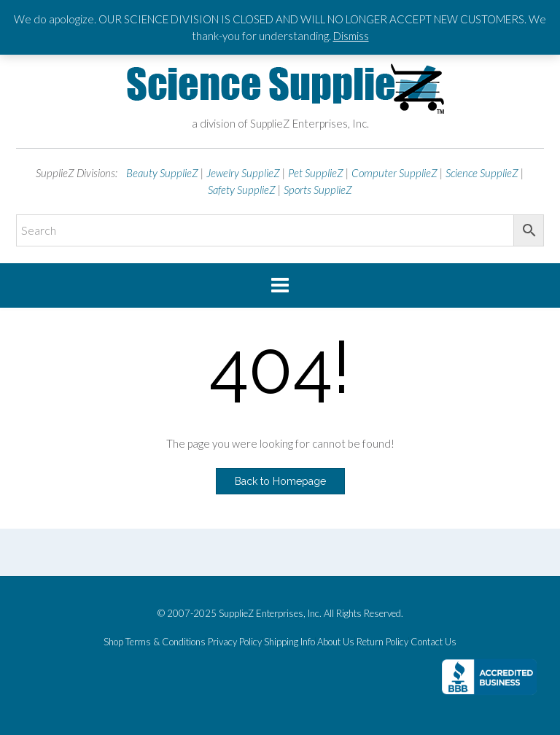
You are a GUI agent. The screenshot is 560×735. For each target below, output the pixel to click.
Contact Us (433, 642)
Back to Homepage (280, 481)
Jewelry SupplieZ (243, 173)
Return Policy (382, 642)
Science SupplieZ (482, 173)
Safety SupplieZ (242, 190)
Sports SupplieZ (318, 190)
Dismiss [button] (351, 36)
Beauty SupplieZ (162, 173)
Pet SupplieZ (316, 173)
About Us (336, 642)
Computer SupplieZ (394, 173)
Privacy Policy (235, 642)
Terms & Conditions (166, 642)
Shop (113, 642)
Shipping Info (289, 642)
